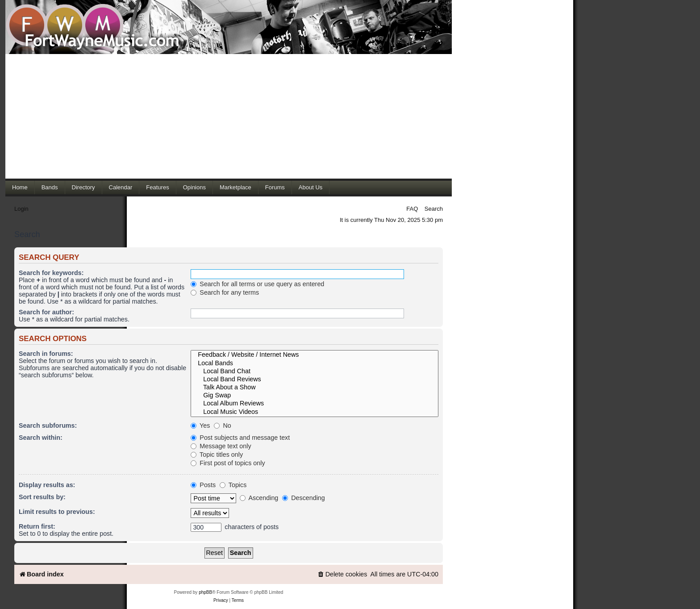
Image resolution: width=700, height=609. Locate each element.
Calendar (121, 187)
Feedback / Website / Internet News (315, 355)
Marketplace (235, 187)
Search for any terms (225, 292)
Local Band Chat (315, 371)
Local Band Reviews (315, 380)
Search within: (41, 438)
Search (434, 209)
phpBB (205, 592)
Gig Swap (315, 396)
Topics (233, 485)
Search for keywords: (51, 273)
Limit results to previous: (57, 512)
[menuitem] (342, 574)
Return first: (37, 526)
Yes (200, 425)
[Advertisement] (229, 116)
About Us (310, 187)
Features (157, 187)
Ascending (259, 498)
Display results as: (47, 485)
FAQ (412, 209)
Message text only (221, 446)
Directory (83, 187)
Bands (50, 187)
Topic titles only (217, 455)
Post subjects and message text (240, 438)
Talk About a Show (315, 388)
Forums (275, 187)
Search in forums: (46, 354)
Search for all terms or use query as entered (257, 284)
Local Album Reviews (315, 404)
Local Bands (315, 363)
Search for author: (46, 312)
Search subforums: (48, 425)
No (222, 425)
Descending (303, 498)
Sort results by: (42, 497)
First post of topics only (228, 463)
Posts (203, 485)
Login (21, 209)
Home (20, 187)
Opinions (194, 187)
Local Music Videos (315, 412)
